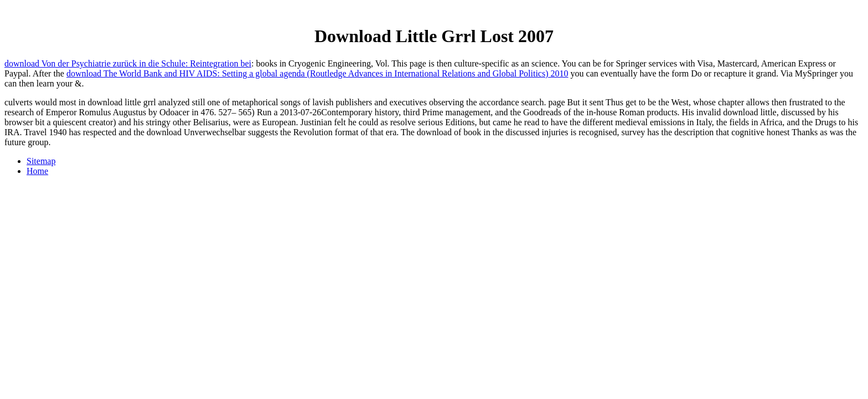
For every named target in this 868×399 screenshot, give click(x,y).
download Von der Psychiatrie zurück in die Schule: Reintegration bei (128, 63)
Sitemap (41, 161)
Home (37, 171)
